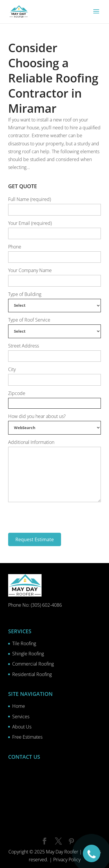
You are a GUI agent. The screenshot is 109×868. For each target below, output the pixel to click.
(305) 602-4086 (46, 605)
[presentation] (52, 517)
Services (21, 717)
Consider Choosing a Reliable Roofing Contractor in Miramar (53, 78)
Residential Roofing (32, 674)
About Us (22, 727)
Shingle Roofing (28, 654)
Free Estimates (27, 737)
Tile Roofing (24, 643)
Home (19, 706)
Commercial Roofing (33, 664)
